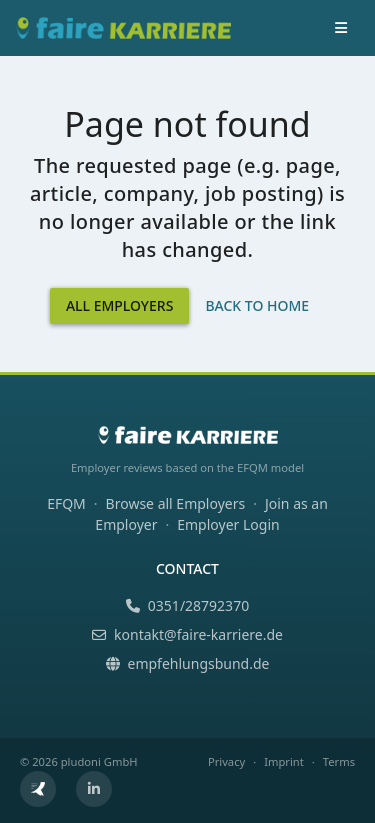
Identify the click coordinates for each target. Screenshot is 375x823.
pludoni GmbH (99, 761)
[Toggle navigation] (341, 28)
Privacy (226, 761)
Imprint (284, 761)
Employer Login (228, 524)
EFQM (66, 503)
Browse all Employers (176, 503)
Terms (339, 761)
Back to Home (257, 305)
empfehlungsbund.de (188, 663)
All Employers (120, 305)
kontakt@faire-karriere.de (187, 634)
